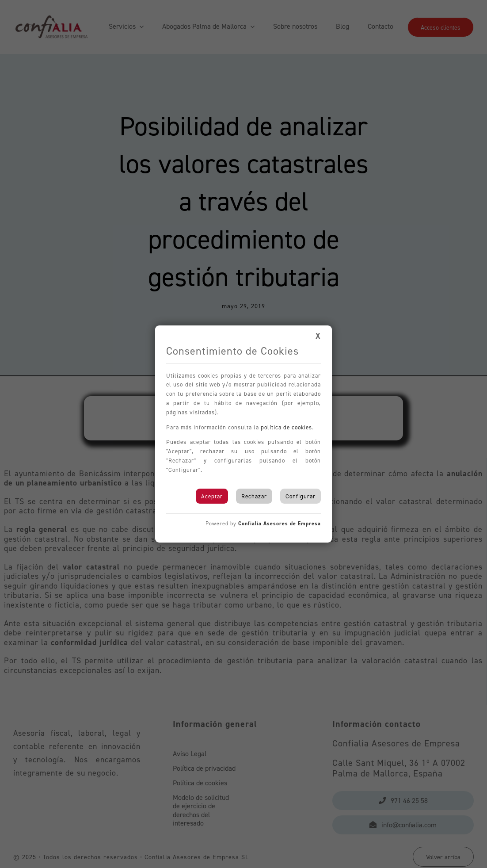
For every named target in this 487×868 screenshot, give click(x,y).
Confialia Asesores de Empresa (280, 524)
